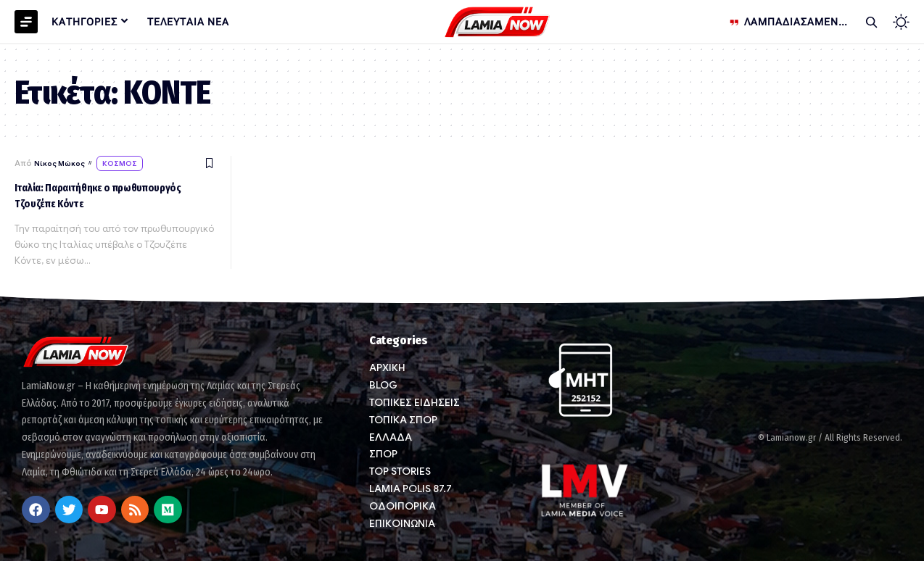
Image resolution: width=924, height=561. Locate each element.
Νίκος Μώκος (62, 164)
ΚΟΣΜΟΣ (127, 164)
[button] (871, 22)
